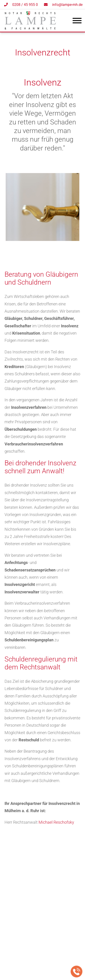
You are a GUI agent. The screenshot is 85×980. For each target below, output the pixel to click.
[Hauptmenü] (77, 21)
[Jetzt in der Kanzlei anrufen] (77, 972)
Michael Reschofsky (56, 822)
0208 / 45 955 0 (25, 5)
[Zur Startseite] (30, 28)
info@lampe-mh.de (67, 5)
